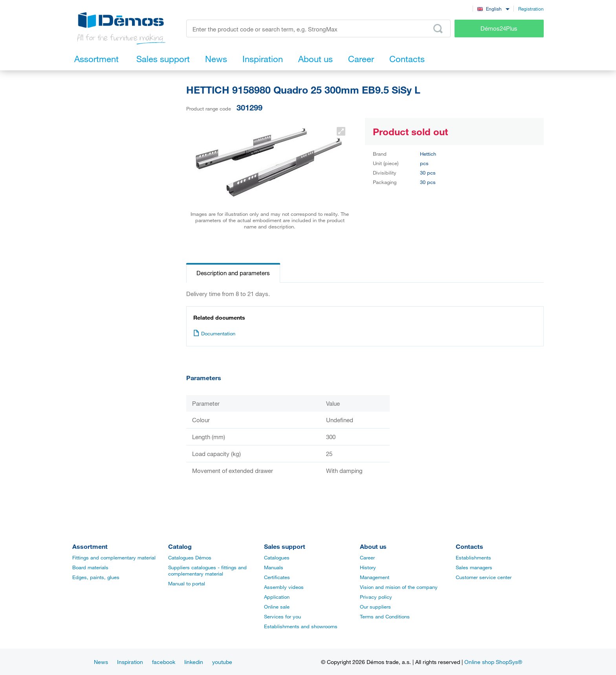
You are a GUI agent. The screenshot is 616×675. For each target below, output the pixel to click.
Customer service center (484, 577)
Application (277, 597)
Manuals (274, 567)
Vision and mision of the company (399, 587)
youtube (222, 662)
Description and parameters (233, 273)
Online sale (277, 607)
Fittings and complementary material (114, 557)
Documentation (214, 333)
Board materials (90, 567)
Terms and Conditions (385, 616)
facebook (164, 662)
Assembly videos (284, 587)
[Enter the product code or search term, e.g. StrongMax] (318, 29)
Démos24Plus (499, 28)
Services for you (282, 616)
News (101, 662)
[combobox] (493, 8)
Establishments (473, 557)
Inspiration (130, 662)
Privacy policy (376, 597)
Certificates (277, 577)
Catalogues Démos (190, 557)
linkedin (194, 662)
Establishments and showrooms (301, 626)
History (368, 567)
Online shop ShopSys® (493, 662)
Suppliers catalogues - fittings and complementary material (207, 570)
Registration (531, 9)
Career (367, 557)
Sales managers (474, 567)
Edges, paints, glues (96, 577)
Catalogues (277, 557)
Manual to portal (187, 583)
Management (375, 577)
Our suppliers (375, 607)
